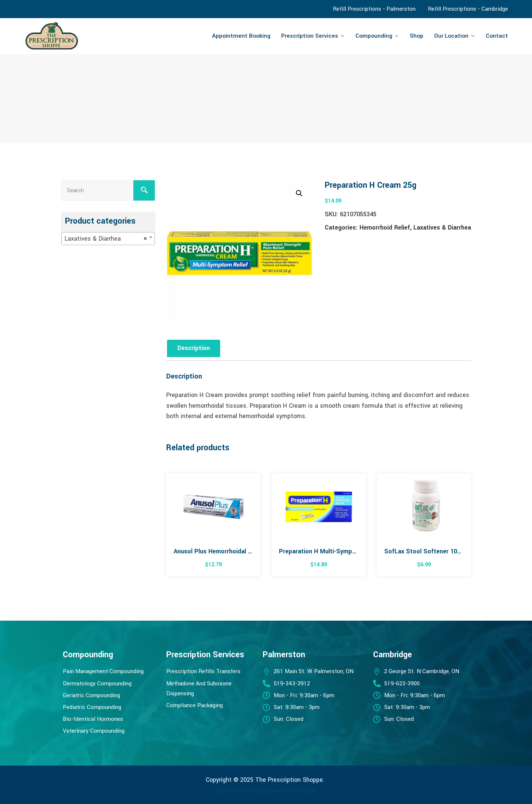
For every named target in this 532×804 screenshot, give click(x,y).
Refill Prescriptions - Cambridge (468, 9)
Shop (417, 36)
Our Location (451, 36)
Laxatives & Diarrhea (442, 228)
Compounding (374, 36)
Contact (497, 36)
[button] (299, 193)
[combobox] (108, 239)
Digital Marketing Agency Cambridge (266, 791)
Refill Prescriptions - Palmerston (374, 9)
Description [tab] (194, 348)
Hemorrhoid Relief (385, 228)
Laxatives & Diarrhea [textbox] (106, 239)
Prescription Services (310, 36)
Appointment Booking (241, 36)
